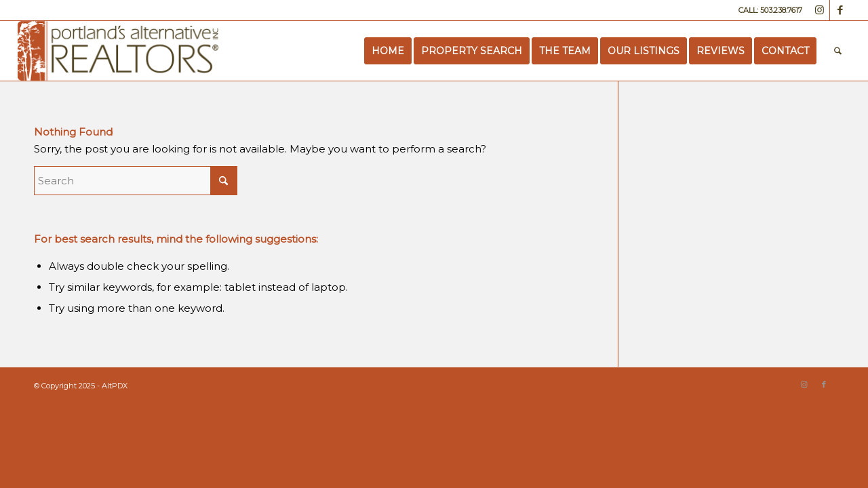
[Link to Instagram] (820, 10)
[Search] (838, 51)
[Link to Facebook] (840, 10)
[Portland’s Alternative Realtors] (118, 51)
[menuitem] (388, 51)
